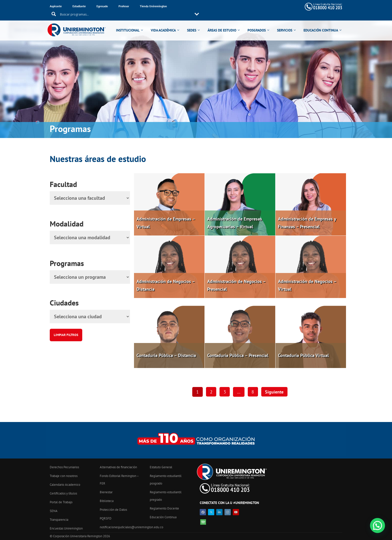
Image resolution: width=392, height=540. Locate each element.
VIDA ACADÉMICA (164, 23)
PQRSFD (106, 518)
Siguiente (275, 392)
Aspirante (56, 6)
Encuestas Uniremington (66, 528)
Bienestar (106, 492)
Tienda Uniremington (153, 6)
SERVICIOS (285, 23)
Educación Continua (163, 517)
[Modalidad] (90, 237)
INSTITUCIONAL (128, 23)
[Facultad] (90, 198)
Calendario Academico (65, 485)
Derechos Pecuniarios (64, 467)
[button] (377, 525)
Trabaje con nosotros (64, 476)
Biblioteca (107, 501)
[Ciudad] (90, 316)
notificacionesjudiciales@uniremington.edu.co (131, 527)
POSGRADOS (257, 23)
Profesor (124, 6)
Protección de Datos (113, 510)
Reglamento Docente (164, 508)
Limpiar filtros (66, 335)
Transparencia (59, 520)
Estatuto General (161, 467)
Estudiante (79, 6)
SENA (54, 511)
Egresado (102, 6)
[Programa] (90, 277)
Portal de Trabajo (61, 502)
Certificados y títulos (63, 493)
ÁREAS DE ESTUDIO (223, 23)
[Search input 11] (228, 6)
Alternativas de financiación (118, 467)
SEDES (192, 23)
